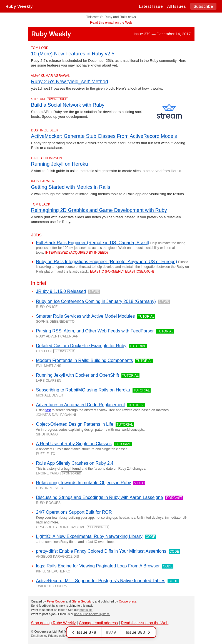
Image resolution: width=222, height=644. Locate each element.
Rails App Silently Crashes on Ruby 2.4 (75, 463)
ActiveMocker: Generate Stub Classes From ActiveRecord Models (104, 136)
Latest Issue (151, 6)
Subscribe (203, 6)
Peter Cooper (56, 601)
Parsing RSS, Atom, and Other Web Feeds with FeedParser (95, 331)
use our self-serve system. (92, 614)
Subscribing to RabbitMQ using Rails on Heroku (83, 390)
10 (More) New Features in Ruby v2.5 (73, 54)
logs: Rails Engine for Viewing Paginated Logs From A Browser (98, 566)
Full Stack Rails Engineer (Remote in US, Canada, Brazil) (93, 242)
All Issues (177, 6)
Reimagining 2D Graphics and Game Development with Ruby (99, 210)
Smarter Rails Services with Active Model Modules (86, 316)
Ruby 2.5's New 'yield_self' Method (70, 82)
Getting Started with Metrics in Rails (71, 187)
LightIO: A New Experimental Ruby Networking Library (89, 536)
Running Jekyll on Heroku (60, 164)
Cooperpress (128, 601)
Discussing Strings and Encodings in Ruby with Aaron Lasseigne (100, 497)
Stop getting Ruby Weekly (53, 623)
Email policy (39, 635)
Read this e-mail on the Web (111, 23)
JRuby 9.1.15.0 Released (61, 291)
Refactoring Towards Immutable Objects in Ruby (84, 482)
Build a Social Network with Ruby (68, 105)
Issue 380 (138, 632)
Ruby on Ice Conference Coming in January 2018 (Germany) (96, 301)
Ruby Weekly (19, 6)
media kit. (86, 609)
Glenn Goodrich (82, 601)
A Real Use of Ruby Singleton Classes (74, 443)
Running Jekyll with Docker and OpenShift (78, 375)
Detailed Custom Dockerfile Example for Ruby (81, 345)
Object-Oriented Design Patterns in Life (75, 424)
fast (48, 410)
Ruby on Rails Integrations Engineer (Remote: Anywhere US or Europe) (107, 261)
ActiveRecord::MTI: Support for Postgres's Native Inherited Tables (101, 580)
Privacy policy (57, 635)
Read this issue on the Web (145, 623)
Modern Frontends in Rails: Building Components (85, 360)
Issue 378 (84, 632)
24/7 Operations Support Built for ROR (74, 512)
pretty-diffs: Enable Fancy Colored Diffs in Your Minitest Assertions (101, 551)
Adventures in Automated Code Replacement (81, 404)
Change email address (98, 623)
